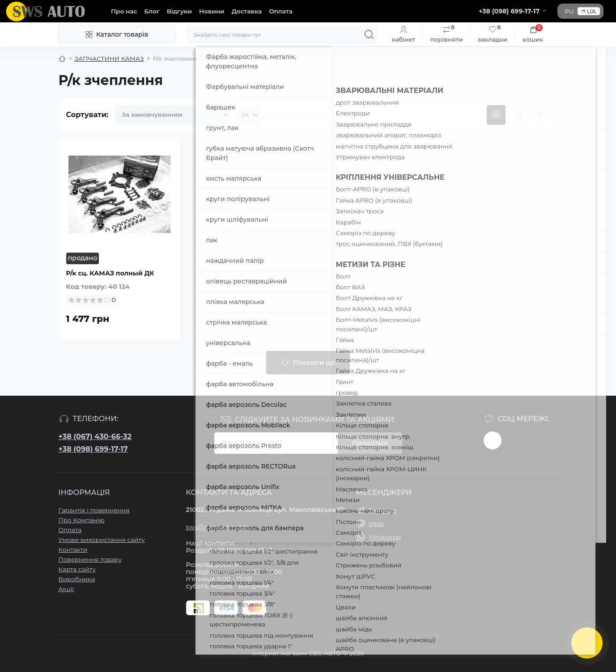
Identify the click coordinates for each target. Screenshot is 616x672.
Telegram (383, 510)
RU (569, 11)
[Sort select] (174, 115)
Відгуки (179, 11)
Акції (66, 589)
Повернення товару (90, 559)
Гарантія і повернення (94, 510)
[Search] (369, 34)
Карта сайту (77, 569)
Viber (377, 524)
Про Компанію (82, 520)
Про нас (124, 11)
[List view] (518, 115)
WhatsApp (385, 537)
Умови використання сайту (102, 540)
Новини (212, 11)
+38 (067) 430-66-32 (95, 437)
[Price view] (541, 115)
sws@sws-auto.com (218, 527)
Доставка (247, 11)
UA (589, 11)
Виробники (77, 579)
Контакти (73, 549)
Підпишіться (370, 443)
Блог (152, 11)
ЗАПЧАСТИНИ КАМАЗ (109, 59)
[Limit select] (248, 115)
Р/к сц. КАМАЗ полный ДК (110, 273)
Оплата (281, 11)
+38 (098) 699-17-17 (93, 449)
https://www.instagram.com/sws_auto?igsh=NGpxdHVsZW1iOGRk (493, 440)
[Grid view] (496, 115)
